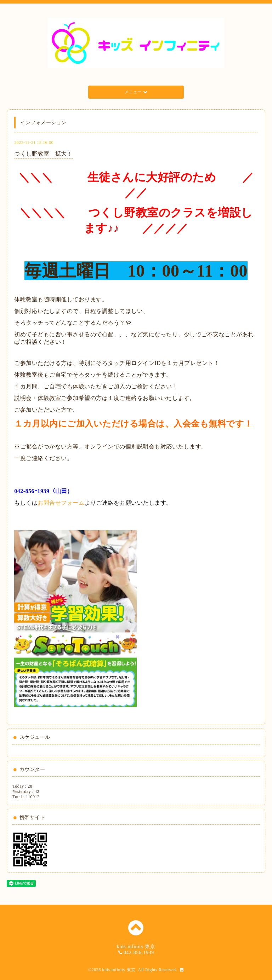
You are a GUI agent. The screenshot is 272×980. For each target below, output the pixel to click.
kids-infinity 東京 (119, 970)
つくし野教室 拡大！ (43, 154)
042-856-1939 (139, 953)
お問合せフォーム (61, 503)
